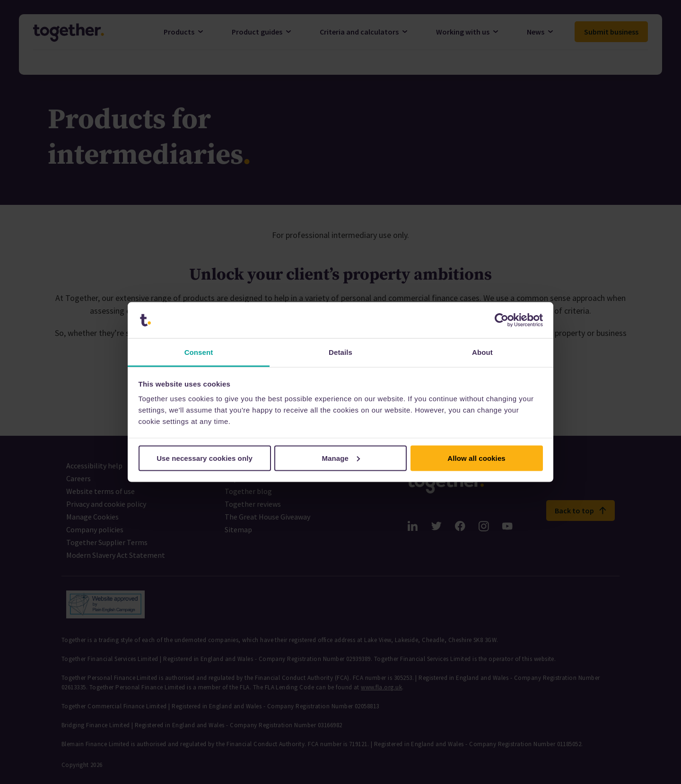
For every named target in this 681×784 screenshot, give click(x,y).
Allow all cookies (476, 458)
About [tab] (482, 352)
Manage (341, 458)
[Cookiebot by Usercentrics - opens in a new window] (502, 320)
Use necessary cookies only (205, 458)
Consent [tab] (199, 352)
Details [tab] (340, 352)
